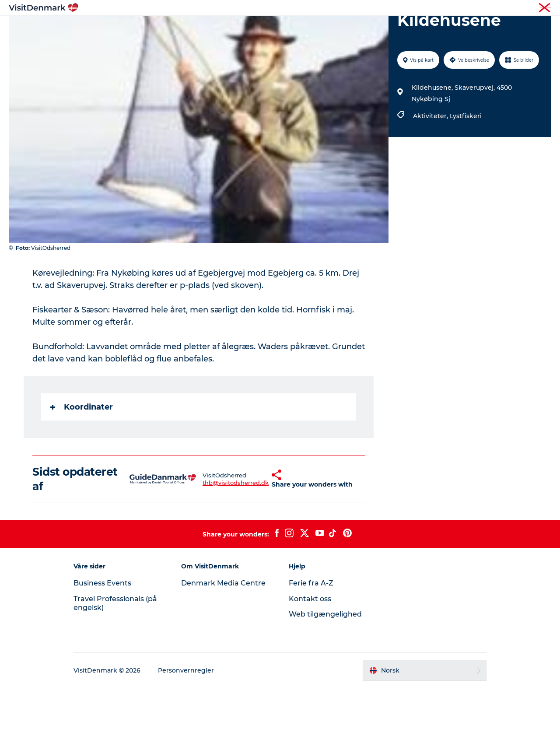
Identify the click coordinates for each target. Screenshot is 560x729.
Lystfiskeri (466, 158)
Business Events (102, 625)
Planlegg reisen (377, 28)
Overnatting (318, 28)
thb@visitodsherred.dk (214, 524)
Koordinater (82, 449)
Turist (518, 8)
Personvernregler (186, 712)
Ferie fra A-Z (311, 625)
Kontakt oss (310, 640)
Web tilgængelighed (325, 656)
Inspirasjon (176, 28)
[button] (254, 521)
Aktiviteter (268, 28)
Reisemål (223, 28)
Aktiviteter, (431, 158)
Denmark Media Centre (223, 625)
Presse (543, 8)
